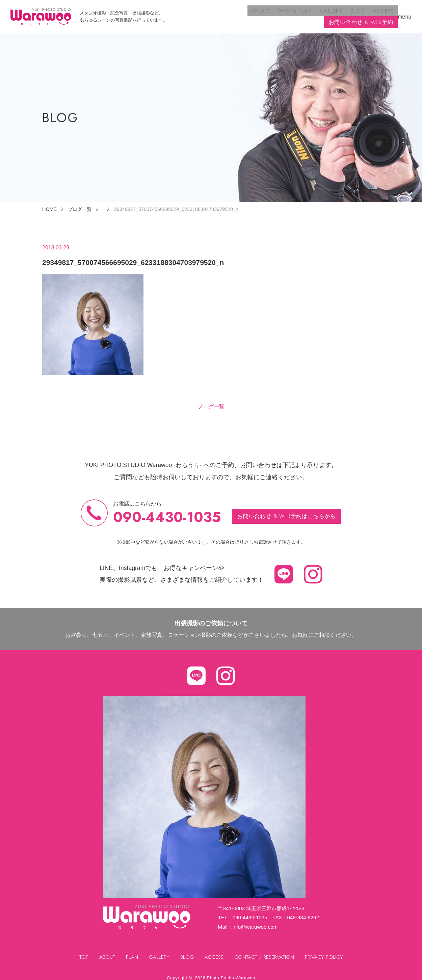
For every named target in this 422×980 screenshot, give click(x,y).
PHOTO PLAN (220, 14)
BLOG (281, 14)
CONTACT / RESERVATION (265, 951)
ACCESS (305, 14)
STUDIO (188, 14)
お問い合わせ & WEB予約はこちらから (287, 510)
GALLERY (255, 14)
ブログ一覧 (211, 400)
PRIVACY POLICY (325, 951)
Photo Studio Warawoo (231, 972)
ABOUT (106, 951)
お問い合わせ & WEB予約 (361, 14)
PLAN (131, 951)
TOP (83, 951)
